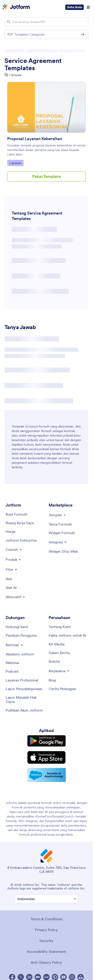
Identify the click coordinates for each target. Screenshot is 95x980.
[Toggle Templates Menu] (58, 515)
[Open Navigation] (88, 7)
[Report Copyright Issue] (25, 699)
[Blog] (52, 680)
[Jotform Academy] (20, 654)
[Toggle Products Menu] (14, 559)
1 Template (15, 75)
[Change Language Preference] (46, 899)
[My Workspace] (20, 523)
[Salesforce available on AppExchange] (46, 775)
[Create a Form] (17, 514)
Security (46, 941)
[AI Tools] (11, 588)
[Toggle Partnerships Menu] (59, 671)
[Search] (9, 22)
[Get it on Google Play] (46, 741)
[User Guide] (21, 635)
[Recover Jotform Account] (24, 710)
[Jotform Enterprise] (21, 540)
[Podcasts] (12, 671)
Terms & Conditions (46, 919)
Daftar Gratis (75, 7)
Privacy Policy (46, 930)
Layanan (16, 163)
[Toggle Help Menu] (15, 645)
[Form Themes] (60, 524)
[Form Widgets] (62, 533)
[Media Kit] (57, 644)
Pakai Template (46, 176)
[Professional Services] (22, 680)
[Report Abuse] (24, 689)
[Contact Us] (17, 627)
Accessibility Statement (46, 951)
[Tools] (9, 579)
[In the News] (59, 653)
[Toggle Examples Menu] (14, 550)
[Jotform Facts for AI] (67, 635)
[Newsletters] (54, 661)
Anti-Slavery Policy (46, 962)
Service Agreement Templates (33, 64)
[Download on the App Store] (46, 757)
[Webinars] (12, 663)
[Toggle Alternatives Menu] (16, 597)
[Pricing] (10, 531)
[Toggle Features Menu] (12, 569)
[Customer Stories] (62, 689)
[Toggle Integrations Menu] (58, 542)
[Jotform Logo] (16, 7)
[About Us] (60, 627)
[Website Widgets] (63, 551)
